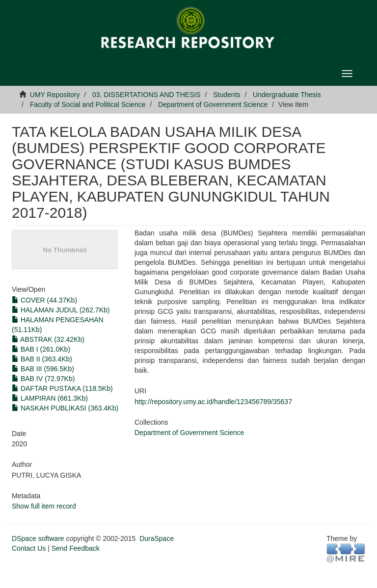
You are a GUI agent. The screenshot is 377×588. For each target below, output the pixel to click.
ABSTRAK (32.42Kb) (48, 339)
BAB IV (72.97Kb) (43, 379)
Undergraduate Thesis (287, 95)
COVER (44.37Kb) (44, 300)
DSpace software (38, 538)
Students (227, 95)
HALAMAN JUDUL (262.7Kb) (61, 310)
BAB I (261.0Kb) (41, 349)
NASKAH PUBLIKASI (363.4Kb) (65, 408)
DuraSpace (157, 538)
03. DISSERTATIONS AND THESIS (147, 95)
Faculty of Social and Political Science (88, 104)
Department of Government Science (213, 104)
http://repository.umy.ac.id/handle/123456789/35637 (213, 402)
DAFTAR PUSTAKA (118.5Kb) (62, 388)
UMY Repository (55, 95)
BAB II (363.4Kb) (42, 359)
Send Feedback (76, 548)
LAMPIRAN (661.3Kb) (50, 398)
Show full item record (44, 506)
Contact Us (29, 548)
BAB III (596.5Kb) (43, 369)
